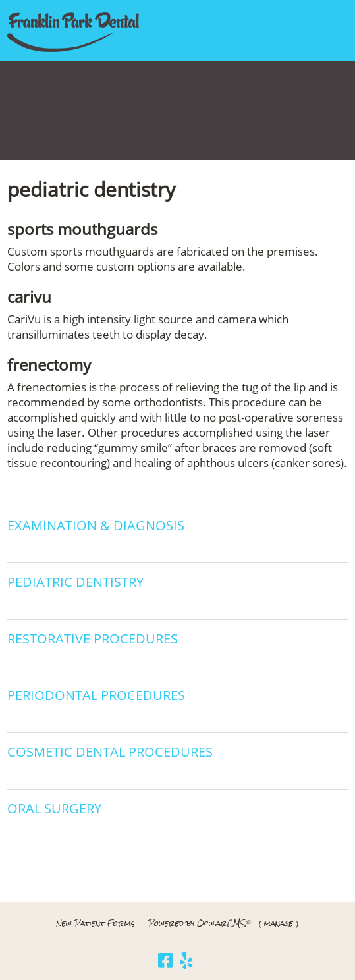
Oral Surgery (54, 808)
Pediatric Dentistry (75, 582)
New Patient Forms (96, 923)
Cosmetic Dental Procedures (110, 752)
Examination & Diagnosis (96, 525)
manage (279, 923)
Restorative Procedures (93, 639)
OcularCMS (224, 923)
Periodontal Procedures (96, 695)
